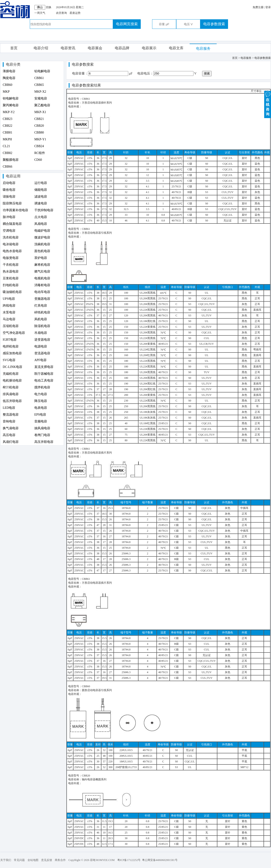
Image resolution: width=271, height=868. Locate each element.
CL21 (6, 146)
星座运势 (75, 13)
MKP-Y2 (9, 112)
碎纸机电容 (42, 312)
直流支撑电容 (44, 367)
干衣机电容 (11, 265)
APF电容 (40, 360)
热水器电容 (11, 272)
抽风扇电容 (42, 428)
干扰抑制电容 (44, 210)
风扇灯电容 (11, 442)
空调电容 (9, 231)
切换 (49, 7)
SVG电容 (9, 360)
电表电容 (41, 408)
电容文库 (176, 48)
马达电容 (9, 319)
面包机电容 (42, 251)
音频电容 (41, 421)
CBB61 (39, 78)
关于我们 (6, 860)
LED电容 (9, 408)
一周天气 (40, 13)
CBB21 (39, 119)
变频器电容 (42, 299)
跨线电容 (9, 306)
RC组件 (40, 153)
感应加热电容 (12, 353)
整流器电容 (11, 415)
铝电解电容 (42, 71)
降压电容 (41, 401)
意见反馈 (47, 860)
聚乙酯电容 (42, 105)
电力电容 (41, 394)
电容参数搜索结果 (86, 85)
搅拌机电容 (42, 387)
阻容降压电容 (12, 203)
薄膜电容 (9, 71)
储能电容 (41, 190)
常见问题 (19, 860)
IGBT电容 (10, 340)
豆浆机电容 (11, 278)
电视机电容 (42, 278)
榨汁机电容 (11, 387)
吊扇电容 (41, 333)
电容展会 (95, 48)
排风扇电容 (11, 394)
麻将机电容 (42, 265)
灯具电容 (41, 306)
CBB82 (8, 153)
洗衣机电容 (11, 237)
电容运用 (13, 176)
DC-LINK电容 (13, 367)
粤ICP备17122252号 (129, 860)
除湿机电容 (42, 326)
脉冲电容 (9, 217)
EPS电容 (40, 415)
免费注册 (258, 7)
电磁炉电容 (42, 231)
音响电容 (9, 421)
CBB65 (39, 85)
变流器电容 (42, 353)
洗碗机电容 (42, 244)
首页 (14, 48)
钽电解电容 (11, 98)
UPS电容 (9, 299)
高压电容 (9, 435)
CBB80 (39, 133)
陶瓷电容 (9, 78)
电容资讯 (68, 48)
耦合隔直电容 (12, 224)
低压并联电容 (12, 401)
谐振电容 (9, 197)
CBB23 (8, 119)
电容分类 (13, 64)
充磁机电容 (11, 374)
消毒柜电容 (42, 285)
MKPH (7, 139)
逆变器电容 (42, 340)
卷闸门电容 (42, 435)
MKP (6, 92)
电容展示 (149, 48)
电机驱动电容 (12, 381)
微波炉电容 (42, 237)
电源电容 (41, 346)
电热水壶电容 (12, 251)
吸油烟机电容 (12, 292)
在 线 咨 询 (268, 103)
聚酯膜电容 (11, 160)
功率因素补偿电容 (15, 210)
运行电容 (41, 183)
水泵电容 (9, 312)
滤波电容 (41, 197)
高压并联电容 (44, 442)
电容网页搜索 (127, 24)
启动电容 (9, 183)
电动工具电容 (44, 381)
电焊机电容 (11, 346)
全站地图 (33, 860)
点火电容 (41, 217)
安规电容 (41, 98)
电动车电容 (42, 292)
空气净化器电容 (14, 333)
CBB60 (8, 85)
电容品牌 (122, 48)
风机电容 (41, 319)
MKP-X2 (40, 92)
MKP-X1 (40, 112)
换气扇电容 (11, 428)
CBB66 (8, 167)
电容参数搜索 (214, 24)
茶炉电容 (41, 258)
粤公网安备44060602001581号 (160, 860)
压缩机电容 (11, 326)
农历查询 (61, 13)
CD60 (38, 160)
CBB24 (39, 146)
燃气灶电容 (42, 272)
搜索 (207, 73)
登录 (268, 7)
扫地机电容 (11, 285)
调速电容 (41, 203)
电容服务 (203, 48)
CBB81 (8, 133)
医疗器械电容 (44, 374)
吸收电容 (9, 190)
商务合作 (60, 860)
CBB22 (8, 126)
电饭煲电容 (11, 258)
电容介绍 (41, 48)
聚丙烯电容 (11, 105)
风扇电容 (41, 224)
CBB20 (39, 126)
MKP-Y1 (40, 139)
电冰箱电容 (11, 244)
